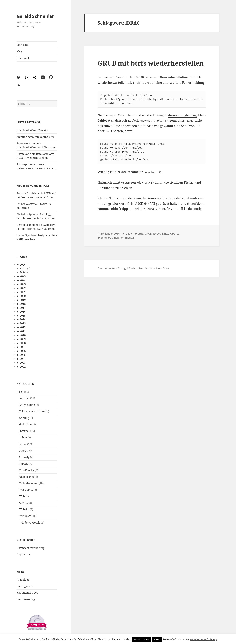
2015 (23, 316)
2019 (23, 300)
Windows (25, 516)
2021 (23, 292)
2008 (23, 343)
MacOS (23, 451)
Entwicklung (27, 405)
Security (24, 457)
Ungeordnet (27, 477)
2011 (23, 331)
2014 (23, 319)
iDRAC (157, 234)
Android (24, 398)
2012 (23, 327)
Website (24, 509)
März (23, 272)
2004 (23, 359)
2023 (23, 284)
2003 (23, 363)
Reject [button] (157, 639)
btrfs (140, 234)
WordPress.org (26, 599)
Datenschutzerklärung (30, 548)
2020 (23, 296)
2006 (23, 351)
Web (22, 496)
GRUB (148, 234)
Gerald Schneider (35, 16)
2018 (23, 304)
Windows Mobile (30, 523)
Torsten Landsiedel (28, 193)
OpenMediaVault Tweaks (32, 130)
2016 (23, 312)
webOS (24, 503)
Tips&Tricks (27, 470)
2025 (23, 276)
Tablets (24, 464)
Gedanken (25, 424)
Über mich (23, 58)
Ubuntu (175, 234)
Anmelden (23, 580)
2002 (23, 367)
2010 (23, 335)
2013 (23, 323)
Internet (24, 431)
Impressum (24, 554)
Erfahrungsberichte (31, 411)
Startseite (22, 45)
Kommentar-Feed (27, 593)
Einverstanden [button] (141, 639)
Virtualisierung (29, 483)
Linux (23, 444)
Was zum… (26, 490)
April (23, 268)
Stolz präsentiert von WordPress (149, 268)
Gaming (24, 418)
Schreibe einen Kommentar (117, 238)
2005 (23, 355)
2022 (23, 288)
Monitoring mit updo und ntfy (35, 137)
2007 (23, 347)
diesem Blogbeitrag (182, 115)
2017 (23, 308)
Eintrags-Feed (25, 586)
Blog (19, 52)
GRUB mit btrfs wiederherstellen (151, 63)
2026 (23, 265)
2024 (23, 280)
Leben (23, 438)
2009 (23, 339)
